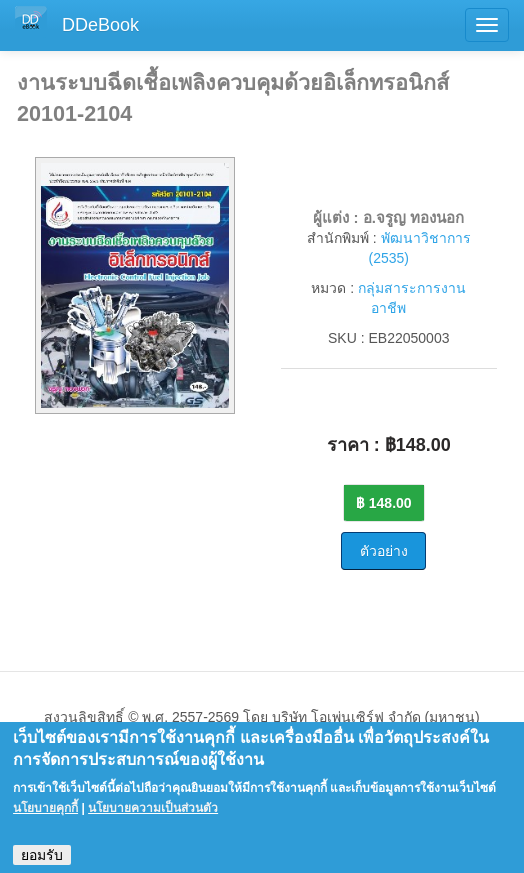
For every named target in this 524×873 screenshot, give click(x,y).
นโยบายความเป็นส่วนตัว (153, 818)
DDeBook (100, 25)
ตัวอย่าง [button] (384, 551)
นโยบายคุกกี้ (45, 818)
